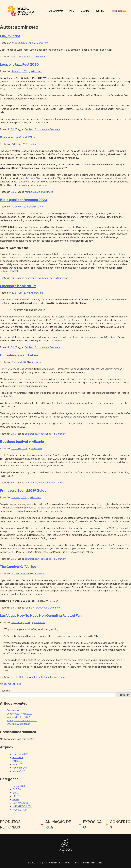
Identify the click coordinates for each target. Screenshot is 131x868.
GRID (13, 129)
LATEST (17, 796)
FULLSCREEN (18, 677)
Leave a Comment (35, 56)
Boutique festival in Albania (22, 441)
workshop (43, 278)
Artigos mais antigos (10, 684)
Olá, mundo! (10, 36)
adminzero (43, 43)
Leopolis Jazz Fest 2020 (19, 64)
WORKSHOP (20, 810)
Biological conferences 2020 (24, 200)
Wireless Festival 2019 (18, 137)
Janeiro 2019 (19, 771)
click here (30, 178)
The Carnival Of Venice (18, 566)
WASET (14, 271)
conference (31, 278)
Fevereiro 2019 (20, 768)
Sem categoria (18, 56)
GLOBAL (17, 789)
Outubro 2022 (20, 754)
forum (38, 129)
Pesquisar (5, 691)
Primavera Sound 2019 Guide (23, 490)
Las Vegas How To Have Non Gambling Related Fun (41, 615)
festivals (29, 129)
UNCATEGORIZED (22, 806)
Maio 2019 (18, 757)
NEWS (16, 799)
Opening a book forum (18, 286)
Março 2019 (19, 764)
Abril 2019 (17, 761)
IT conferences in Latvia (19, 355)
